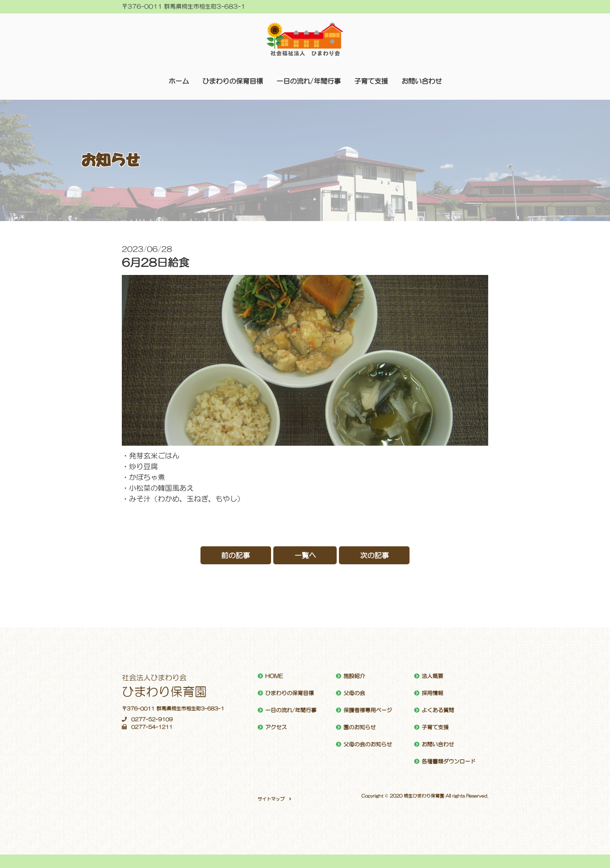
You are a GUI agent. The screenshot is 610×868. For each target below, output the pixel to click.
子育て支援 (371, 81)
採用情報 (432, 693)
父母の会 (354, 693)
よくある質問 (438, 710)
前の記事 (236, 555)
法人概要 (432, 676)
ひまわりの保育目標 (233, 81)
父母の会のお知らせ (368, 744)
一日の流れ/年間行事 (309, 81)
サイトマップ (271, 799)
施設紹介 (354, 676)
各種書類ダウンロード (449, 762)
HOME (274, 676)
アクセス (276, 727)
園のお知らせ (360, 727)
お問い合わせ (422, 81)
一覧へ (305, 555)
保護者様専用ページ (368, 710)
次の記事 (375, 555)
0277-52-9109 (147, 720)
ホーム (179, 81)
